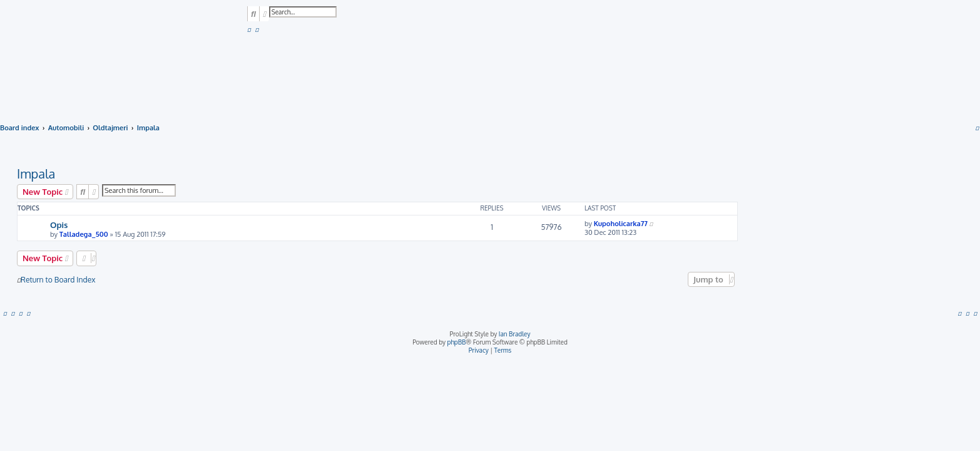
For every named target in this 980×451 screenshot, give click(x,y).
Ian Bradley (515, 334)
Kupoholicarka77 (621, 224)
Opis (59, 225)
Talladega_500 (84, 234)
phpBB (457, 342)
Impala (36, 174)
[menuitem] (249, 29)
